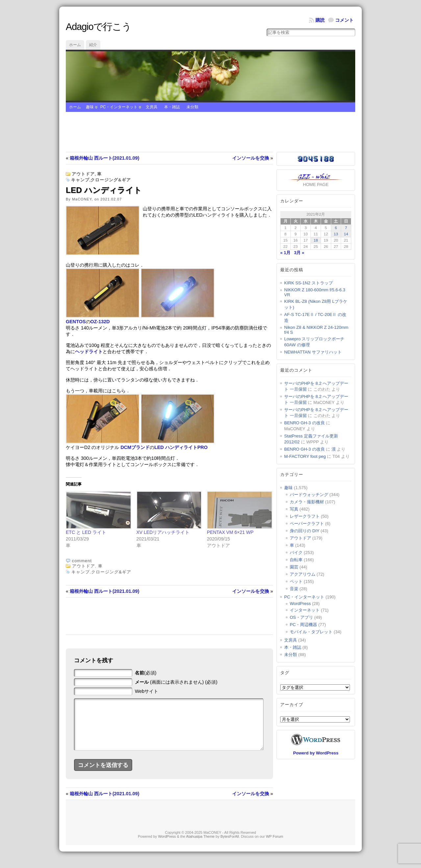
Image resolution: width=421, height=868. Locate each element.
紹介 (93, 45)
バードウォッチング (309, 495)
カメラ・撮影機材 (307, 502)
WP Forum (274, 846)
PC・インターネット (119, 107)
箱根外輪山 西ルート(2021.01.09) (105, 158)
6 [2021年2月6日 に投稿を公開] (336, 228)
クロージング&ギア (111, 180)
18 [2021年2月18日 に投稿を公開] (316, 240)
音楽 (294, 589)
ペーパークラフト (307, 524)
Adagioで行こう (99, 27)
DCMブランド (135, 447)
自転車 (296, 560)
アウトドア (83, 174)
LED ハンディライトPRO (181, 447)
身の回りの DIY (305, 531)
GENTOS (76, 322)
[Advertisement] (210, 132)
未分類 (192, 107)
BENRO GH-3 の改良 (305, 423)
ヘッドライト (89, 352)
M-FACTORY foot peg (305, 456)
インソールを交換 (251, 158)
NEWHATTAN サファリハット (313, 352)
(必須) (146, 673)
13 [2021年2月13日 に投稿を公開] (336, 234)
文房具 (152, 107)
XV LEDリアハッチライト (163, 532)
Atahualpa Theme (200, 846)
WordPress (300, 604)
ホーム (75, 45)
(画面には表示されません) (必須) (176, 682)
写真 (294, 509)
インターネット (305, 610)
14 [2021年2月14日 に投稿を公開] (346, 234)
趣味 (90, 107)
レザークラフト (305, 516)
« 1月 (285, 253)
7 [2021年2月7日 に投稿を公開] (346, 228)
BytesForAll (230, 846)
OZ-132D (100, 322)
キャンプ (80, 180)
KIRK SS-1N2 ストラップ (309, 283)
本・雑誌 (172, 107)
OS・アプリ (301, 617)
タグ (285, 673)
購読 (320, 20)
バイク (296, 552)
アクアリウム (303, 574)
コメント (344, 20)
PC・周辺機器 (303, 625)
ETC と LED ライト (86, 532)
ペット (296, 581)
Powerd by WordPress (316, 753)
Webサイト (147, 691)
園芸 (294, 567)
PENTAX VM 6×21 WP (230, 532)
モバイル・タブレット (311, 632)
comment (82, 561)
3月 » (299, 253)
